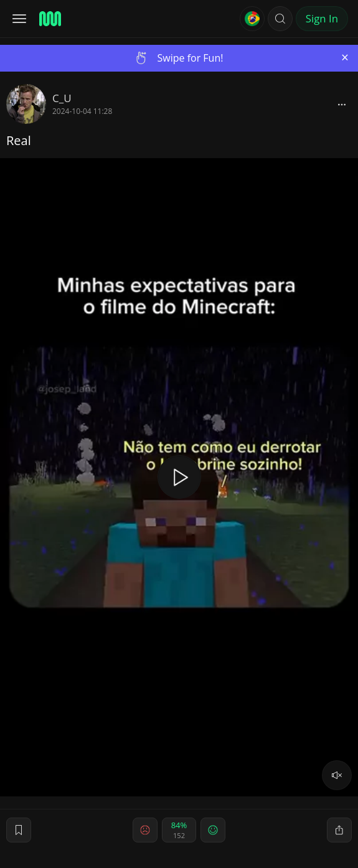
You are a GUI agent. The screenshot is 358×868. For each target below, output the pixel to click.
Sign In (322, 18)
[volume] (337, 775)
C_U (62, 98)
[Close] (345, 58)
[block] (342, 104)
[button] (280, 19)
